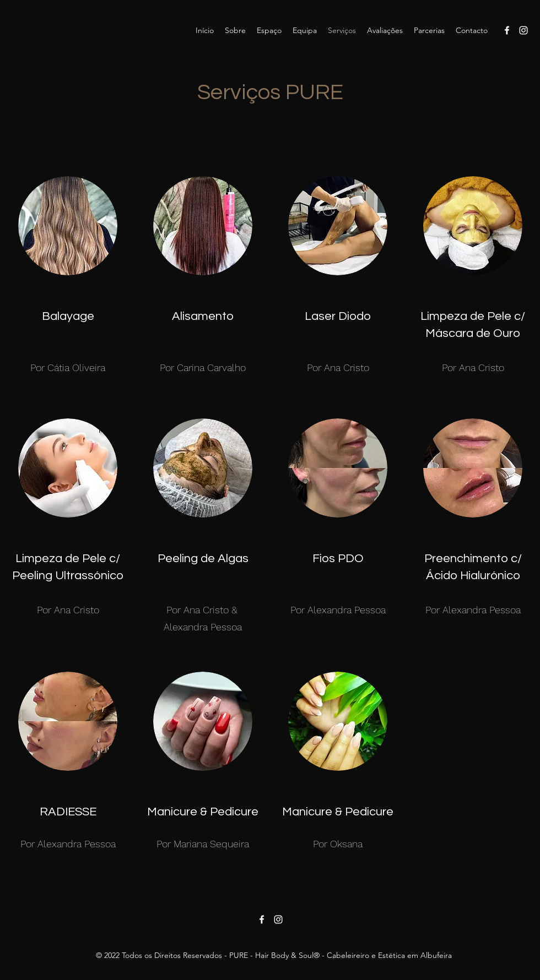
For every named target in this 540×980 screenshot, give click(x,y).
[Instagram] (523, 30)
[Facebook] (507, 30)
